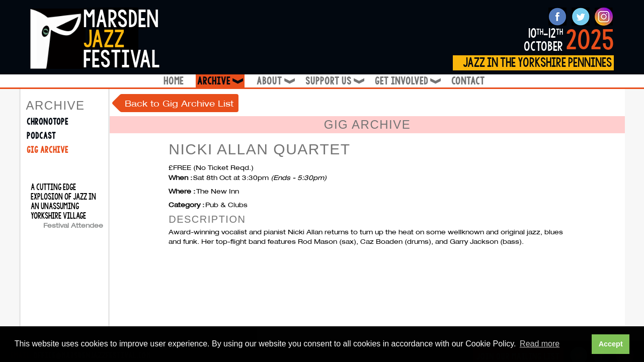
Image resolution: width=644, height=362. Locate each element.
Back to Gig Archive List (179, 103)
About (275, 81)
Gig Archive (48, 150)
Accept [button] (611, 344)
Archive (221, 81)
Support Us (334, 81)
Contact (468, 81)
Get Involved (407, 81)
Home (174, 81)
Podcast (41, 136)
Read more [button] (540, 344)
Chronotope (48, 122)
